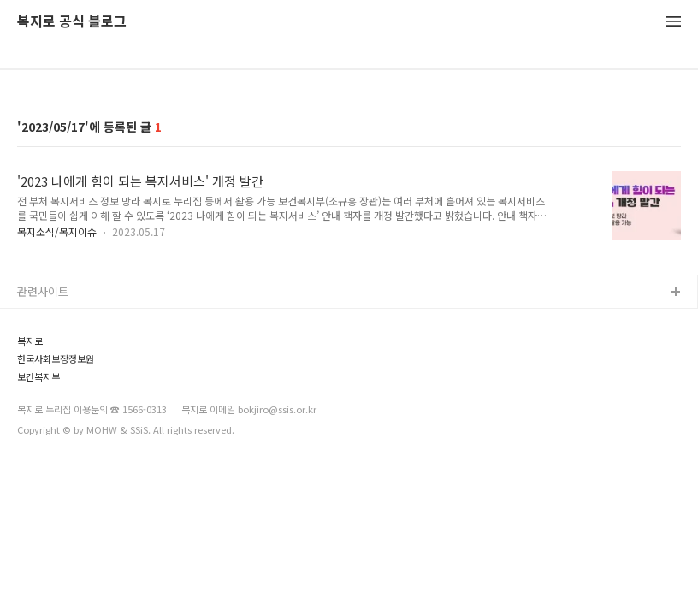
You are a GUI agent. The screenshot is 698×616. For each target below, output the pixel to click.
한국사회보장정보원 (56, 359)
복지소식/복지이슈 (57, 231)
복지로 (30, 341)
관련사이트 (43, 291)
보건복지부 (38, 377)
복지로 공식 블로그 (72, 22)
